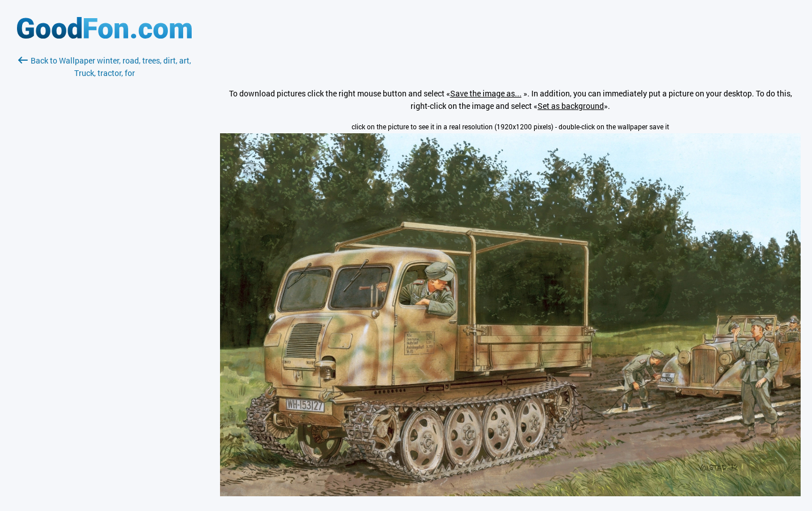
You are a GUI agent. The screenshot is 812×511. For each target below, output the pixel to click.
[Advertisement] (104, 214)
